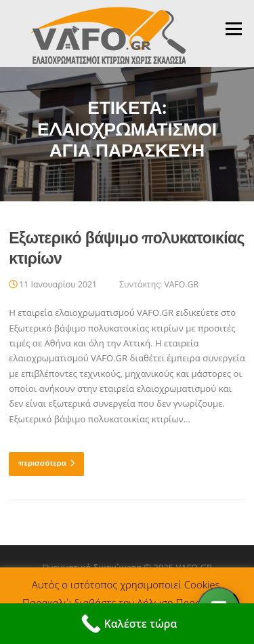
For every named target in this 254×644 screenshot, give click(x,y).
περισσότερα (46, 463)
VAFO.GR (181, 284)
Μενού (233, 28)
